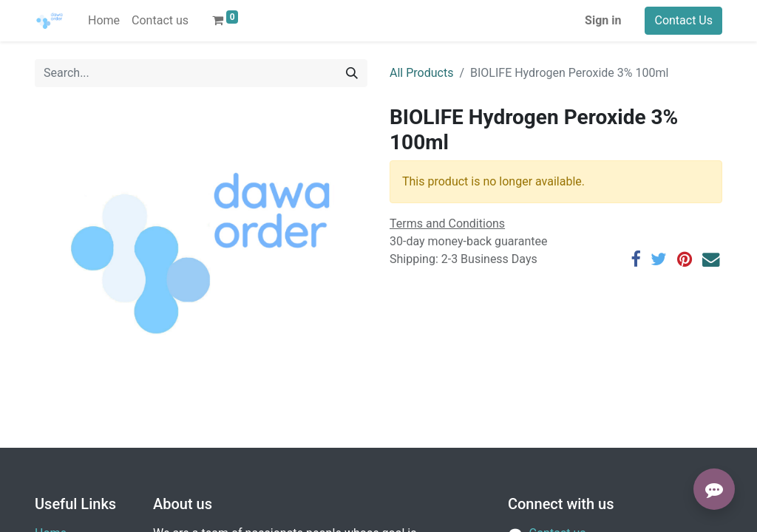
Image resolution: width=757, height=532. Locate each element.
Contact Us (683, 20)
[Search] (352, 73)
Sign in (603, 20)
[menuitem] (104, 21)
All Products (421, 73)
